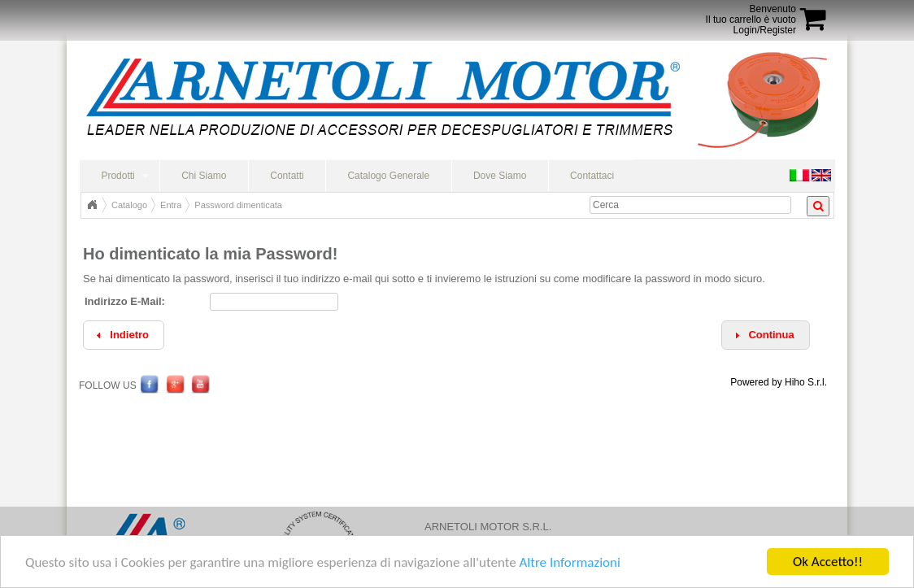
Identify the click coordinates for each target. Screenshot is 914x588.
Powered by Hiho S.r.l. (779, 382)
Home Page (92, 205)
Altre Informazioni (569, 562)
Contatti (287, 176)
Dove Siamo (500, 176)
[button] (766, 335)
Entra (171, 205)
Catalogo (129, 205)
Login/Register (765, 30)
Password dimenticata (238, 205)
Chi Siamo (204, 176)
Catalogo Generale (388, 176)
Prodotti (118, 176)
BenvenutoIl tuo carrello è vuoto (751, 14)
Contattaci (592, 176)
